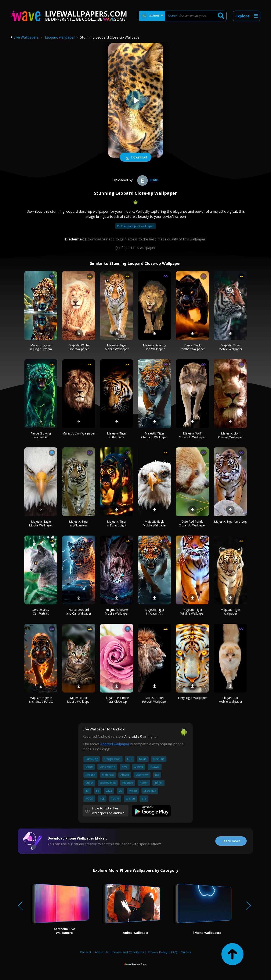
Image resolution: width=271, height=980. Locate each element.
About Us (102, 952)
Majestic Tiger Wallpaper (230, 611)
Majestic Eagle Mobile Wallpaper (41, 523)
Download (135, 158)
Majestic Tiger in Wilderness (79, 523)
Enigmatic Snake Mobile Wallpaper (117, 611)
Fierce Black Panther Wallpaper (192, 347)
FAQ (174, 952)
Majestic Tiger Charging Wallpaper (154, 435)
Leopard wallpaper (60, 37)
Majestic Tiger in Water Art (155, 611)
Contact (86, 952)
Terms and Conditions (128, 952)
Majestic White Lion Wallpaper (79, 347)
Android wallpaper (115, 744)
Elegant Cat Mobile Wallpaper (230, 700)
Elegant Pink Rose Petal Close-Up (117, 700)
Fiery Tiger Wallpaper (192, 698)
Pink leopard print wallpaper (135, 226)
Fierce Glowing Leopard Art (41, 435)
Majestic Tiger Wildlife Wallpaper (192, 611)
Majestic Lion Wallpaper (79, 433)
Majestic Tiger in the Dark (117, 435)
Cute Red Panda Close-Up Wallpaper (192, 523)
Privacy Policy (158, 952)
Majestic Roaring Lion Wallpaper (154, 347)
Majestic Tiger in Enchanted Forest (41, 700)
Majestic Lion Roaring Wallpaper (230, 435)
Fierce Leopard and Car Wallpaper (79, 611)
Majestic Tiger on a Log (230, 521)
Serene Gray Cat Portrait (41, 611)
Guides (186, 952)
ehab (147, 180)
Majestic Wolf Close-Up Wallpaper (192, 435)
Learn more (231, 841)
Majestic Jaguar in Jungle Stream (41, 347)
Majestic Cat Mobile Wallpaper (79, 700)
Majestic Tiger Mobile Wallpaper (117, 347)
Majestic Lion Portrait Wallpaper (154, 700)
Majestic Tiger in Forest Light (117, 523)
